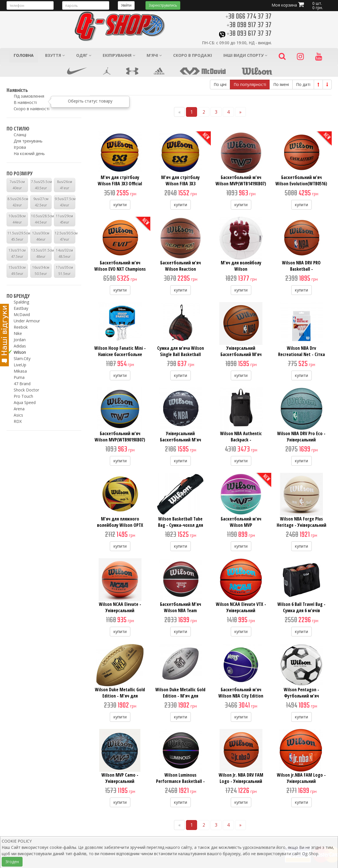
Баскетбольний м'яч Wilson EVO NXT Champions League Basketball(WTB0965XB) (120, 272)
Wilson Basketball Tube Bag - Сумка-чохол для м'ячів (181, 525)
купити (120, 205)
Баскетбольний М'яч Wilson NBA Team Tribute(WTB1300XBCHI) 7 (180, 610)
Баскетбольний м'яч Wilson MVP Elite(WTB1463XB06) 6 (241, 525)
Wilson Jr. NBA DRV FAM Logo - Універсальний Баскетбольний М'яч (241, 781)
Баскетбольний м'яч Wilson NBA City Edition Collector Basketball (241, 696)
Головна (24, 55)
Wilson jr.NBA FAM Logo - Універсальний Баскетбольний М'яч (301, 781)
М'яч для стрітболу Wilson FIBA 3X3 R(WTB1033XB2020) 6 (180, 184)
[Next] (240, 112)
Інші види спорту (245, 55)
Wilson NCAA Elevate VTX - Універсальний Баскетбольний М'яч (241, 610)
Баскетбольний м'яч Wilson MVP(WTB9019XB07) (120, 437)
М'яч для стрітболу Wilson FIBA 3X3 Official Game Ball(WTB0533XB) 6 (120, 184)
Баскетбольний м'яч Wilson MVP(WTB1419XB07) (241, 180)
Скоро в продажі (193, 55)
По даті (303, 84)
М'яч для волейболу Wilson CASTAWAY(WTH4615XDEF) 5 (241, 272)
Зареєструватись (163, 5)
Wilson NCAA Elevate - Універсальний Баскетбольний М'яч (120, 610)
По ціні (220, 84)
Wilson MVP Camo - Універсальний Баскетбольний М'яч (120, 781)
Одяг (84, 55)
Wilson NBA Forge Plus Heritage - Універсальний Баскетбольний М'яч (301, 525)
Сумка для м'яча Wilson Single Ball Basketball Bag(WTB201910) (181, 354)
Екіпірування (119, 55)
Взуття (55, 55)
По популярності (250, 84)
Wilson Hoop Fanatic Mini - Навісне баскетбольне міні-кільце (120, 354)
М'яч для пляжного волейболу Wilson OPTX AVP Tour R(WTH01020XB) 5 (120, 525)
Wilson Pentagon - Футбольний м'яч (301, 693)
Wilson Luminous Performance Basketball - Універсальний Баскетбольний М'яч (180, 784)
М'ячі (154, 55)
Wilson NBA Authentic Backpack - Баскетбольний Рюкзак (241, 440)
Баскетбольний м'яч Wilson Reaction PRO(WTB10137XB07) (181, 269)
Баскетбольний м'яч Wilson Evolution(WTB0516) (301, 180)
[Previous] (179, 112)
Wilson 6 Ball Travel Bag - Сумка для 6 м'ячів (301, 607)
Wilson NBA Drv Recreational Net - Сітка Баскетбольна (301, 354)
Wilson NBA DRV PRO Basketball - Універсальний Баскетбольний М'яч (301, 272)
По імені (281, 84)
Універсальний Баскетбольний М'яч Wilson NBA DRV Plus (241, 354)
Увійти (126, 5)
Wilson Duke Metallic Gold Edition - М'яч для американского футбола (120, 696)
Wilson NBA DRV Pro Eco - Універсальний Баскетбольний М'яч (301, 440)
